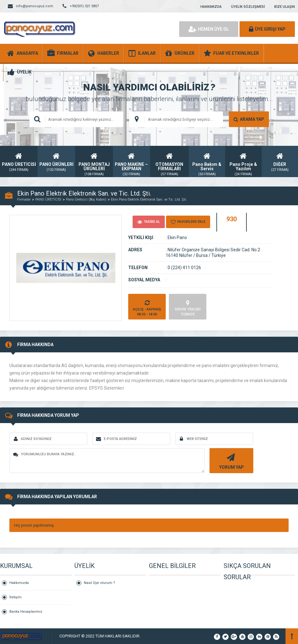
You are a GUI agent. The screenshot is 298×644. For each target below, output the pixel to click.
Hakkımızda (19, 583)
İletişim (15, 597)
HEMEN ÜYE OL (209, 29)
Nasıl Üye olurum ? (99, 583)
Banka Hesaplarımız (26, 612)
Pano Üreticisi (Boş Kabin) (86, 199)
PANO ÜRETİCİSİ (48, 199)
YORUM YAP (231, 461)
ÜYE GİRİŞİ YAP (267, 29)
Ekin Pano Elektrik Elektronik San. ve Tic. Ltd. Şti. (149, 199)
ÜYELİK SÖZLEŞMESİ (248, 7)
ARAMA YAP (249, 119)
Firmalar (24, 199)
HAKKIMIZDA (211, 7)
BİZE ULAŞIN (285, 7)
